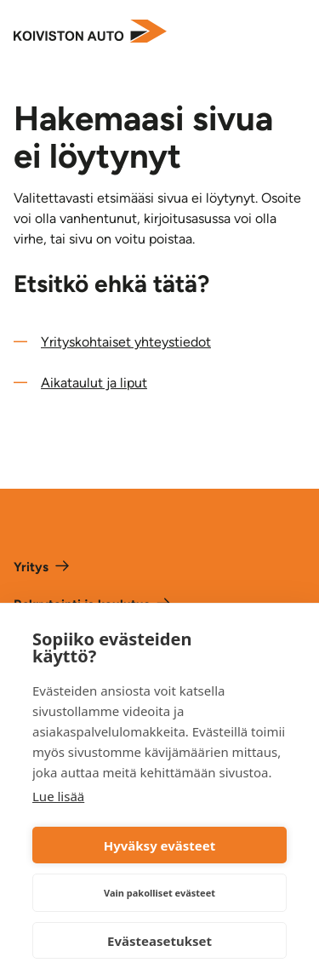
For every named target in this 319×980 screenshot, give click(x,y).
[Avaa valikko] (293, 32)
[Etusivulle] (90, 33)
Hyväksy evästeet (160, 845)
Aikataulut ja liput (94, 383)
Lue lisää (58, 796)
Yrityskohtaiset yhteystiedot (126, 342)
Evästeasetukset (159, 941)
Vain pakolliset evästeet (159, 893)
